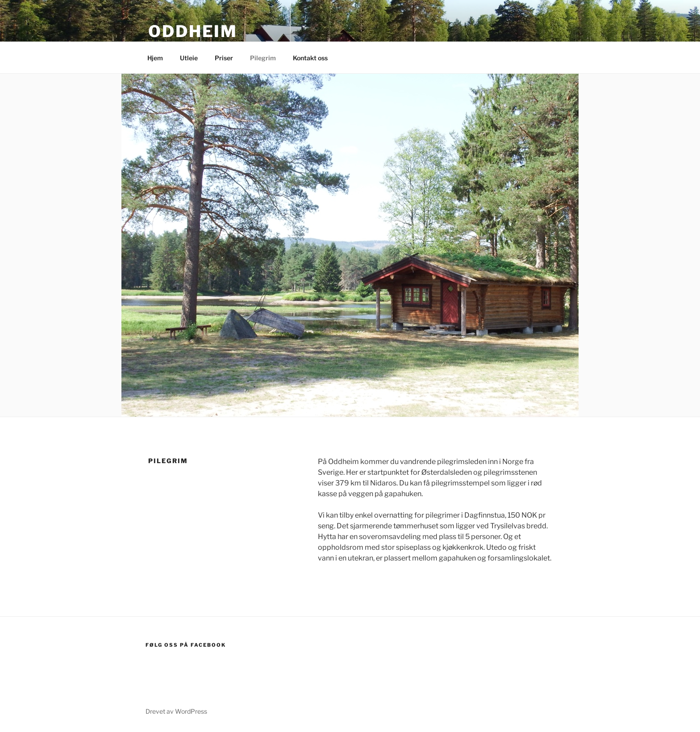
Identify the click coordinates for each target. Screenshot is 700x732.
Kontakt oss (310, 58)
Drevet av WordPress (176, 711)
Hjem (155, 58)
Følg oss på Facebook (186, 645)
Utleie (189, 58)
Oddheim (193, 31)
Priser (224, 58)
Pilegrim (263, 58)
